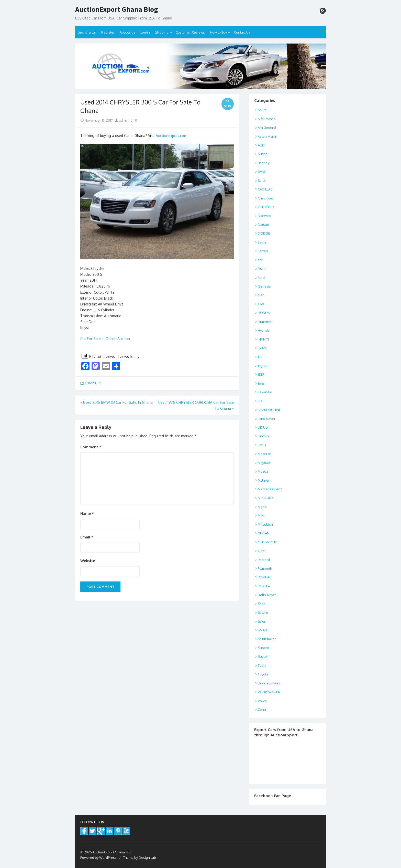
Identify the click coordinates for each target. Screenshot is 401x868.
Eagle (262, 242)
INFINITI (263, 339)
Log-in (145, 32)
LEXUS (263, 427)
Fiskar (262, 269)
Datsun (263, 225)
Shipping (162, 32)
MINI (261, 515)
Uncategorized (269, 683)
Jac (260, 357)
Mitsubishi (266, 524)
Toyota (263, 674)
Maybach (264, 463)
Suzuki (263, 657)
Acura (262, 110)
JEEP (261, 374)
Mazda (263, 471)
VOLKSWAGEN (269, 692)
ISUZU (263, 348)
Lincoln (263, 436)
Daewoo (264, 216)
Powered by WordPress (98, 858)
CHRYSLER (93, 383)
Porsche (264, 586)
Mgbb (262, 507)
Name (87, 514)
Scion (262, 621)
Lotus (262, 445)
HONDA (264, 313)
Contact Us (242, 32)
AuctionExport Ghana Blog (117, 9)
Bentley (264, 163)
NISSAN (264, 533)
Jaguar (263, 366)
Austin (263, 154)
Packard (264, 560)
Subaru (263, 648)
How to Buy (218, 32)
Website (88, 561)
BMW (262, 172)
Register (108, 32)
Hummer (264, 322)
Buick (262, 181)
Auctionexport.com (171, 136)
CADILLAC (265, 189)
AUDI (262, 145)
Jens (261, 383)
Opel (262, 551)
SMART (263, 630)
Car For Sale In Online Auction (105, 339)
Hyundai (264, 330)
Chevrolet (265, 198)
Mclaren (264, 480)
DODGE (264, 233)
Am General (267, 128)
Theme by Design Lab (140, 858)
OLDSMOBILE (268, 542)
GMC (261, 304)
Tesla (262, 665)
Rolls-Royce (267, 595)
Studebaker (267, 639)
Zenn (262, 710)
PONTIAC (265, 577)
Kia (260, 401)
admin (121, 120)
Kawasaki (265, 392)
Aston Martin (268, 136)
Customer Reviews (190, 32)
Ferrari (263, 251)
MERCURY (265, 498)
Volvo (262, 701)
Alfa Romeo (267, 119)
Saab (262, 604)
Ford (261, 278)
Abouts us (127, 32)
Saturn (263, 612)
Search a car (87, 32)
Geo (261, 295)
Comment (91, 447)
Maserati (264, 454)
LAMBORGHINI (269, 410)
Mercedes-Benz (270, 489)
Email (87, 537)
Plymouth (265, 568)
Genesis (264, 286)
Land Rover (267, 419)
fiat (260, 260)
